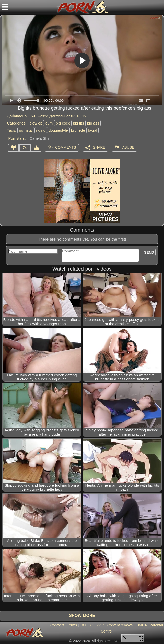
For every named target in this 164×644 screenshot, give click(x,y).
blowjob (36, 123)
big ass (93, 123)
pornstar (26, 130)
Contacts (57, 625)
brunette (78, 130)
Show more (82, 616)
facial (93, 130)
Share (99, 147)
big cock (63, 123)
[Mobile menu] (5, 7)
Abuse (128, 147)
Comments (66, 147)
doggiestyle (58, 130)
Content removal (120, 625)
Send (149, 252)
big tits (78, 123)
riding (41, 130)
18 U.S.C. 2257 (92, 625)
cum (49, 123)
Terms (72, 625)
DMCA (142, 625)
